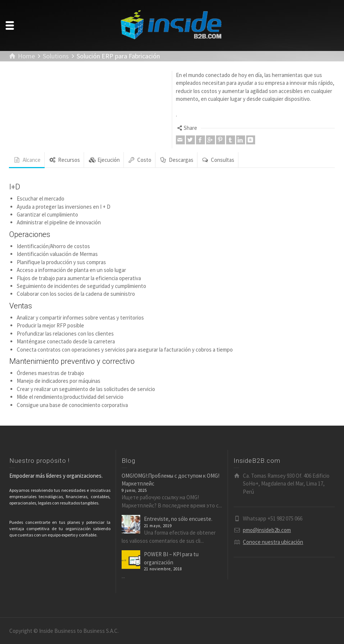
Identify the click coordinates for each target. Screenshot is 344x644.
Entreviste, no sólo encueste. (178, 519)
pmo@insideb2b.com (267, 530)
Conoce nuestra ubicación (273, 542)
